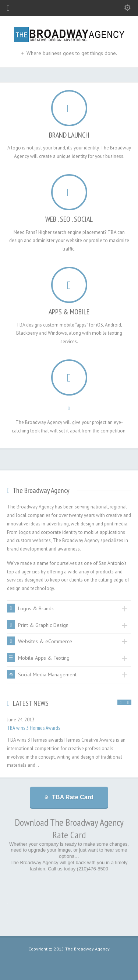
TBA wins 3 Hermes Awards (33, 728)
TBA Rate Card (72, 797)
